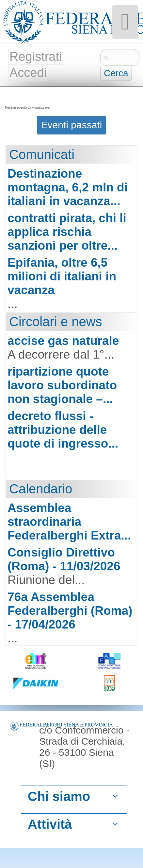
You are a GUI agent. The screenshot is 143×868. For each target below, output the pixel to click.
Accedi (28, 73)
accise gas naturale (63, 341)
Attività (50, 824)
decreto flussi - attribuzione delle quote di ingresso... (63, 430)
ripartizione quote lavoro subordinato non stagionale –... (62, 385)
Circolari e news (56, 322)
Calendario (41, 489)
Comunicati (42, 154)
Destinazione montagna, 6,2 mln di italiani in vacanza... (68, 187)
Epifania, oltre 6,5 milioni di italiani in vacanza (62, 276)
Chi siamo (59, 796)
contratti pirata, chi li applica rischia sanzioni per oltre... (67, 232)
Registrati (36, 57)
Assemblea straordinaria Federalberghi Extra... (69, 522)
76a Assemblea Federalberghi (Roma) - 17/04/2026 (70, 611)
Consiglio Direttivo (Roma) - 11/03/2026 (64, 559)
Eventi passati (72, 125)
